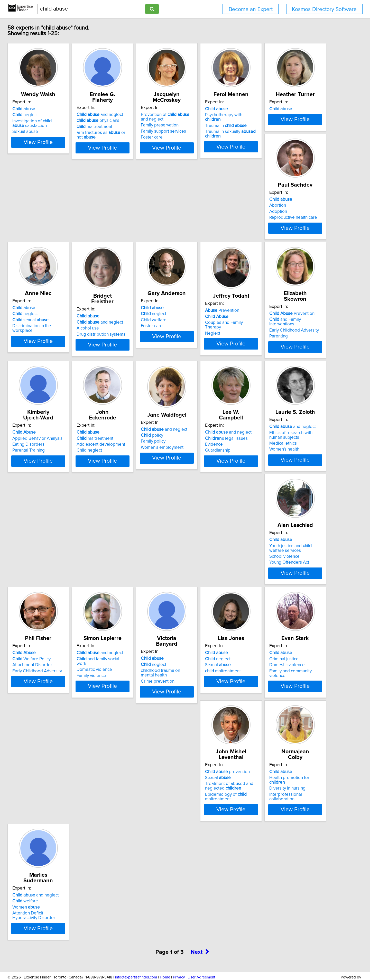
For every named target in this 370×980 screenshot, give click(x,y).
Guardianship (203, 511)
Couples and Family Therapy (140, 382)
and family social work (217, 625)
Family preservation (209, 125)
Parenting (199, 385)
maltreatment (131, 127)
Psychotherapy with (294, 121)
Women (49, 884)
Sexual (49, 758)
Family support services (212, 131)
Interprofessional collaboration (296, 764)
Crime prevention (284, 642)
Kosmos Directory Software (324, 9)
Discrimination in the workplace (220, 259)
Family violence (205, 637)
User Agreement (201, 961)
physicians (134, 121)
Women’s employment (134, 514)
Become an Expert (251, 9)
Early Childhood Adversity (215, 379)
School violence (51, 636)
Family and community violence (143, 764)
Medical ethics (281, 510)
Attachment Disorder (133, 631)
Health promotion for (295, 752)
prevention (212, 746)
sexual (208, 253)
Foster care (201, 137)
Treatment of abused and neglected (214, 760)
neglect (48, 121)
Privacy (179, 961)
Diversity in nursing (285, 758)
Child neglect (48, 511)
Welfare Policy (132, 625)
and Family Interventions (219, 373)
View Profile (68, 152)
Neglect (120, 388)
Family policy (125, 508)
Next (200, 936)
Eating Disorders (283, 379)
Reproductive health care (137, 259)
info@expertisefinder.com (136, 961)
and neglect (136, 115)
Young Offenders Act (56, 642)
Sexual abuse (49, 137)
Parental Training (283, 385)
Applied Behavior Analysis (292, 373)
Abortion (121, 247)
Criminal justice (127, 752)
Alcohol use (278, 255)
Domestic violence (208, 631)
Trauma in (288, 127)
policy (124, 502)
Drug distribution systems (291, 262)
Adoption (122, 253)
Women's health (282, 516)
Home (165, 961)
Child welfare (49, 379)
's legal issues (211, 499)
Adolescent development (60, 505)
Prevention (130, 370)
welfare (49, 878)
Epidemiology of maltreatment (211, 771)
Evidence (199, 505)
